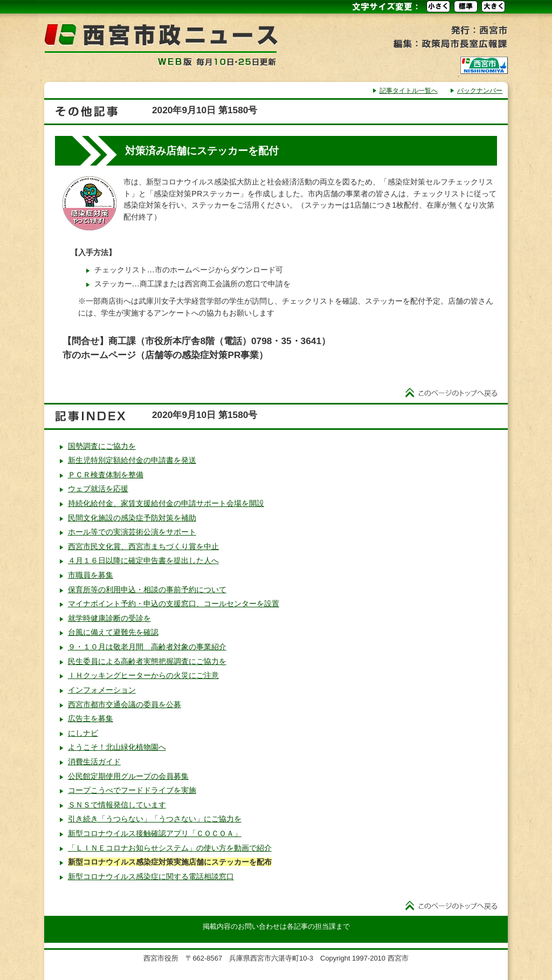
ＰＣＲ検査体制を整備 (106, 475)
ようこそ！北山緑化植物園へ (117, 747)
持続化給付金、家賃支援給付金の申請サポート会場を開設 (166, 503)
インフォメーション (102, 690)
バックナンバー (480, 91)
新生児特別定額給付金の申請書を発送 (132, 460)
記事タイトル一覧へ (409, 91)
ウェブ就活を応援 (98, 489)
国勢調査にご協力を (102, 446)
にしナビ (83, 733)
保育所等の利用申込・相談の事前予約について (147, 590)
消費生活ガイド (94, 762)
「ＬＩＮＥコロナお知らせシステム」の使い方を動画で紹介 (170, 848)
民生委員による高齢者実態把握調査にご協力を (147, 661)
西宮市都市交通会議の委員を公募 (125, 704)
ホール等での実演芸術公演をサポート (132, 532)
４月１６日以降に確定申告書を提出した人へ (143, 560)
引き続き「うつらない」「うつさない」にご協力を (155, 819)
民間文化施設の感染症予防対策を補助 (132, 518)
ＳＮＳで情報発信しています (117, 805)
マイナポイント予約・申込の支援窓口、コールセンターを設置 (174, 604)
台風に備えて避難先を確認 (113, 632)
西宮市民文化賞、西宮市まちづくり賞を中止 (143, 546)
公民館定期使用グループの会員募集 (128, 776)
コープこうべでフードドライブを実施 (132, 790)
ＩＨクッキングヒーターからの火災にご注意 (143, 675)
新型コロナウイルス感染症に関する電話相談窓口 (151, 876)
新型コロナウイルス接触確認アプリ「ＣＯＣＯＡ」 (155, 833)
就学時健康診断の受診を (109, 618)
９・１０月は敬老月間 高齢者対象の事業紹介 (147, 647)
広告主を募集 (91, 718)
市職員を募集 (91, 575)
